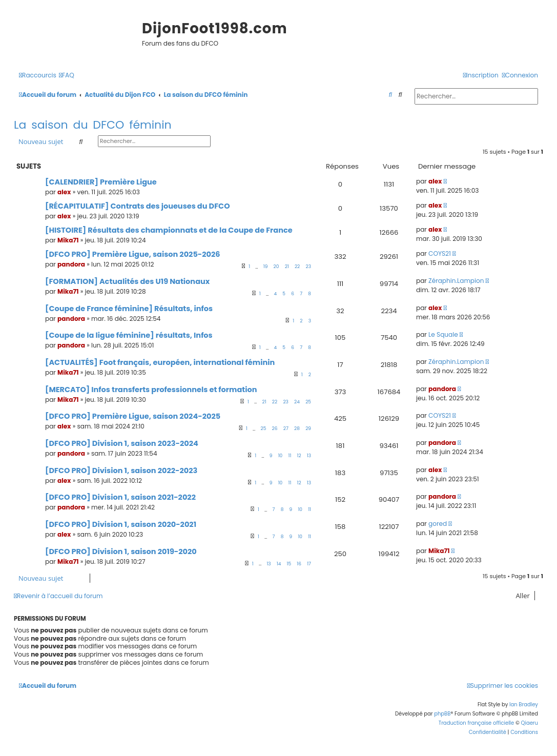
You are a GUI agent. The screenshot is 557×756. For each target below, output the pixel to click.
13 (309, 456)
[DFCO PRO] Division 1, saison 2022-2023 (121, 471)
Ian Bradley (524, 704)
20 (276, 267)
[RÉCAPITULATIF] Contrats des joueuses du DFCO (138, 206)
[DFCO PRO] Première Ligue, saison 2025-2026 (133, 254)
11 (290, 456)
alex (64, 192)
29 (308, 428)
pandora (71, 264)
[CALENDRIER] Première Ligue (101, 182)
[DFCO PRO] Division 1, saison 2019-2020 (121, 551)
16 (299, 564)
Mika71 (68, 240)
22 (297, 267)
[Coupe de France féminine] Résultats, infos (129, 309)
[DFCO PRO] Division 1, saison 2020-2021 (121, 524)
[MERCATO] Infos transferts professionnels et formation (151, 390)
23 (308, 267)
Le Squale (443, 334)
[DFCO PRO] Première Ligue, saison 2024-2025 (133, 416)
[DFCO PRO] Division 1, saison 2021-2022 (120, 497)
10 (281, 456)
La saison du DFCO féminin (93, 125)
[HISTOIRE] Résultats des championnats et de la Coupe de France (169, 230)
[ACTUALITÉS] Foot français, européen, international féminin (160, 362)
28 (297, 428)
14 (279, 564)
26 (275, 428)
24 (297, 402)
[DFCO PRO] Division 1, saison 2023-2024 (122, 443)
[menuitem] (67, 76)
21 (287, 267)
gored (438, 524)
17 (309, 564)
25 (308, 402)
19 (266, 267)
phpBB (442, 714)
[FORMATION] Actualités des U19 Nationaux (127, 281)
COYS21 (440, 253)
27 (286, 428)
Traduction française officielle (477, 723)
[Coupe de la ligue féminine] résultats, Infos (129, 335)
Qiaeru (530, 723)
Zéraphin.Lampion (456, 281)
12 (299, 456)
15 (289, 564)
